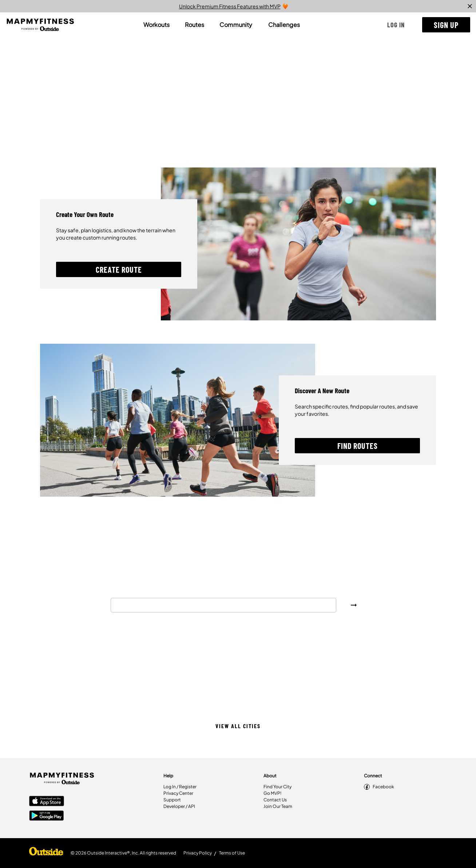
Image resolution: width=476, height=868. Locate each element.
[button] (396, 25)
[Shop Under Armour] (46, 853)
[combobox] (223, 605)
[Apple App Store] (47, 802)
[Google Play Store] (47, 816)
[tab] (156, 25)
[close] (470, 6)
